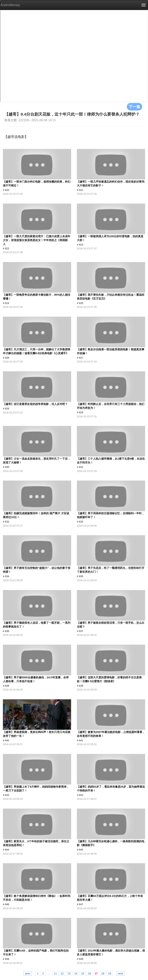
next (120, 973)
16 (90, 973)
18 (103, 973)
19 (110, 973)
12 (62, 973)
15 (83, 973)
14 (76, 973)
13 (69, 973)
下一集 (135, 107)
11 (55, 973)
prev (28, 973)
